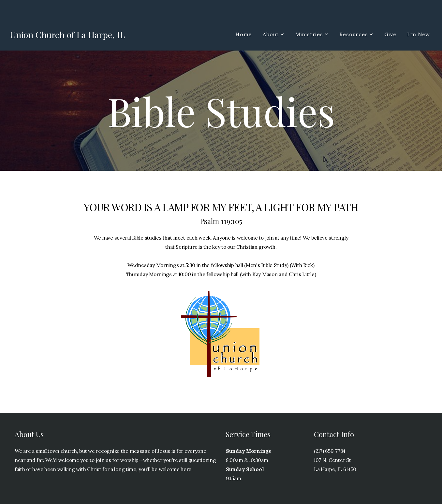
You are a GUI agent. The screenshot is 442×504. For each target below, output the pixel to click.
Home (243, 34)
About (273, 34)
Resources (356, 34)
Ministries (312, 34)
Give (390, 34)
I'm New (419, 34)
